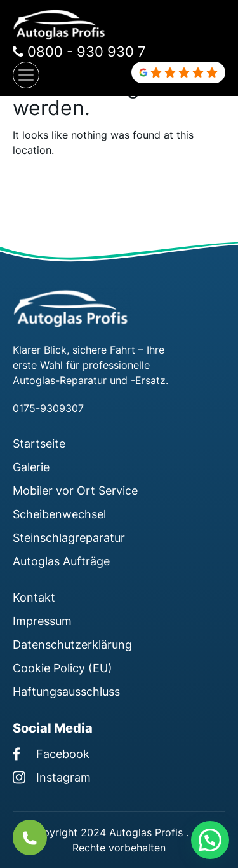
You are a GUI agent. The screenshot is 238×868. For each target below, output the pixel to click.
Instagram (52, 777)
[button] (210, 840)
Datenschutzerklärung (72, 644)
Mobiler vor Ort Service (75, 490)
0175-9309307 (48, 408)
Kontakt (34, 597)
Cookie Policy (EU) (63, 668)
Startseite (39, 443)
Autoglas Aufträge (61, 561)
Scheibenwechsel (59, 514)
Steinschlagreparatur (69, 537)
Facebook (51, 754)
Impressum (42, 621)
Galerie (31, 467)
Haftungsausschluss (66, 691)
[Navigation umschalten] (26, 75)
